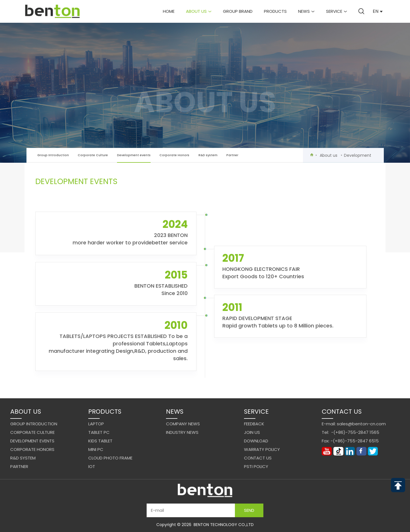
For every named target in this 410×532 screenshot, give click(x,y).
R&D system (208, 155)
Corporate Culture (93, 155)
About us (199, 11)
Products (275, 11)
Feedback (254, 424)
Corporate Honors (174, 155)
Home (169, 11)
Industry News (182, 432)
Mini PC (96, 449)
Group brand (238, 11)
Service (337, 11)
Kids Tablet (100, 441)
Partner (232, 155)
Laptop (96, 424)
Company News (183, 424)
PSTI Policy (256, 466)
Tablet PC (99, 432)
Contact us (258, 458)
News (306, 11)
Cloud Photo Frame (110, 458)
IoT (92, 466)
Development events (134, 158)
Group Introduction (53, 155)
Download (256, 441)
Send (249, 510)
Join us (252, 432)
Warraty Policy (262, 449)
